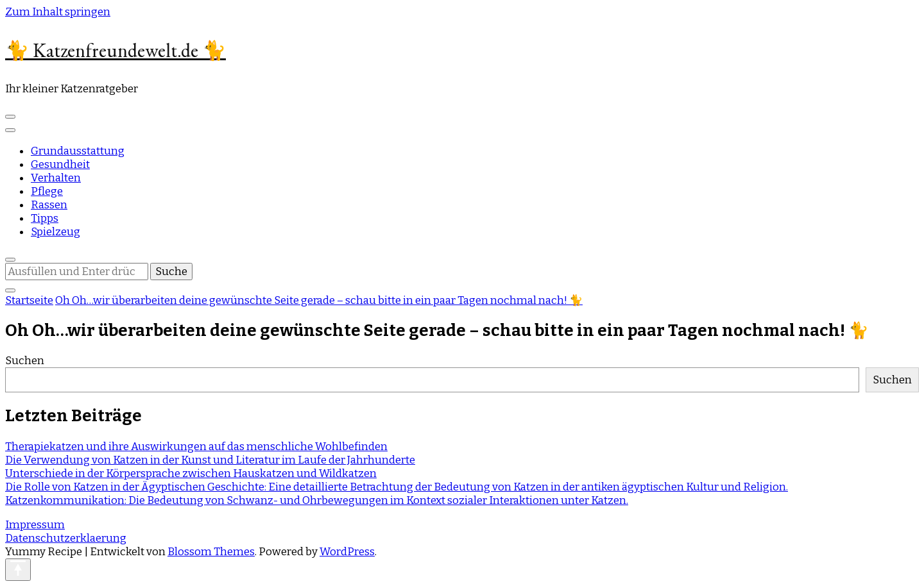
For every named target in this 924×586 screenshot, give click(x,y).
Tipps (45, 218)
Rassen (49, 205)
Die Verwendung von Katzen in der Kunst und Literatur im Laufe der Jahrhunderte (210, 460)
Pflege (47, 191)
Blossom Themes (211, 552)
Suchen (25, 361)
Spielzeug (56, 232)
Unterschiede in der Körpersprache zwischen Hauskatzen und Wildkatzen (191, 473)
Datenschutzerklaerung (66, 538)
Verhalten (56, 178)
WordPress (347, 552)
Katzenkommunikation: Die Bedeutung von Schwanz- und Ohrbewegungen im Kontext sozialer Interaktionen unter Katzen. (317, 500)
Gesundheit (60, 164)
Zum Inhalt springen (58, 12)
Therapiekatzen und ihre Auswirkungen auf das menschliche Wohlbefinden (196, 447)
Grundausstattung (78, 151)
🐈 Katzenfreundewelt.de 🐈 (116, 50)
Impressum (35, 525)
